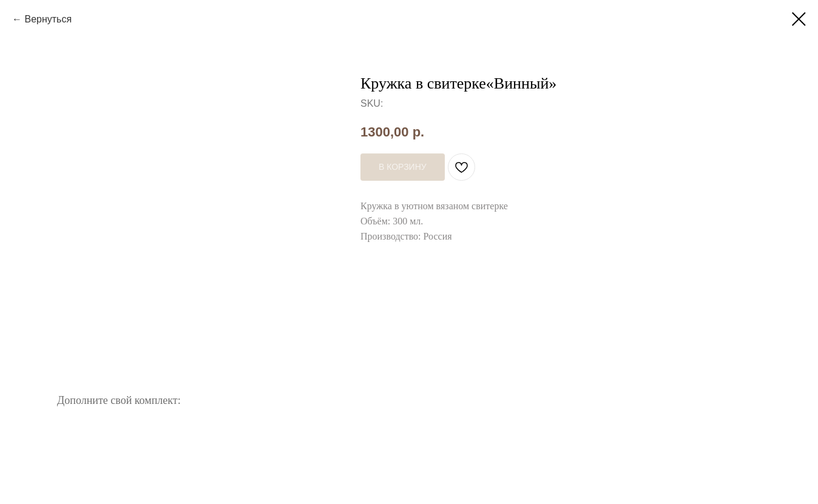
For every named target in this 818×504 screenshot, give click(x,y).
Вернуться (48, 19)
